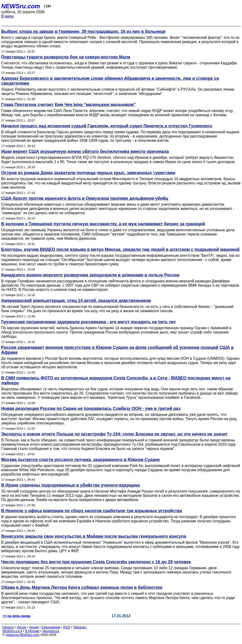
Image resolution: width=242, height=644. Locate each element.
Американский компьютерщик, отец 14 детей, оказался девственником (76, 301)
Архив (34, 627)
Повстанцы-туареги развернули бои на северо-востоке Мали (66, 57)
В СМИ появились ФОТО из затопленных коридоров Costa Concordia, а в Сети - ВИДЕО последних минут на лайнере (116, 380)
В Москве (32, 631)
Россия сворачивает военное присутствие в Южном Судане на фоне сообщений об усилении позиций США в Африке (117, 350)
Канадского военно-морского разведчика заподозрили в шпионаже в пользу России (90, 275)
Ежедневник (51, 627)
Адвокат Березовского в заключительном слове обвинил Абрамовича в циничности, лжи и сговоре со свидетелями (110, 81)
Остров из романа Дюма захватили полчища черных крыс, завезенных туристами (88, 173)
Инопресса (51, 631)
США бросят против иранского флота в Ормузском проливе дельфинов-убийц (85, 198)
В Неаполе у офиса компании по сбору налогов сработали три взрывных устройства (92, 511)
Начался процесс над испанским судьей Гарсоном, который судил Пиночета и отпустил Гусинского (107, 126)
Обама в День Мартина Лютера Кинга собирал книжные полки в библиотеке (82, 587)
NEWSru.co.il (12, 631)
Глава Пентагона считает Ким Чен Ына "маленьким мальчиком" (68, 105)
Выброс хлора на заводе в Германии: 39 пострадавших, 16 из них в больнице (83, 31)
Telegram (80, 627)
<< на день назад (17, 616)
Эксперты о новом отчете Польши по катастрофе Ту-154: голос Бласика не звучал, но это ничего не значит (114, 434)
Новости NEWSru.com (23, 635)
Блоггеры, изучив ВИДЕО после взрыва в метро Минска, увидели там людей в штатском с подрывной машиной (120, 249)
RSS (67, 627)
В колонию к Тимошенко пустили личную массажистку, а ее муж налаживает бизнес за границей (103, 224)
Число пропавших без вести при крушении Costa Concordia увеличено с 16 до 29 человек (96, 562)
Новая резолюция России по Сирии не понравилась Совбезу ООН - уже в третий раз (91, 409)
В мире (7, 16)
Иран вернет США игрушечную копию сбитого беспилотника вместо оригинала (85, 151)
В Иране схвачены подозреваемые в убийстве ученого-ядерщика (71, 485)
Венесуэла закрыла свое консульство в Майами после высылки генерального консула (94, 536)
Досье (22, 627)
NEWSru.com (21, 6)
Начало (8, 627)
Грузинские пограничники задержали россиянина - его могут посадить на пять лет (89, 322)
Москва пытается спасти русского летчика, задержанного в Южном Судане (80, 460)
